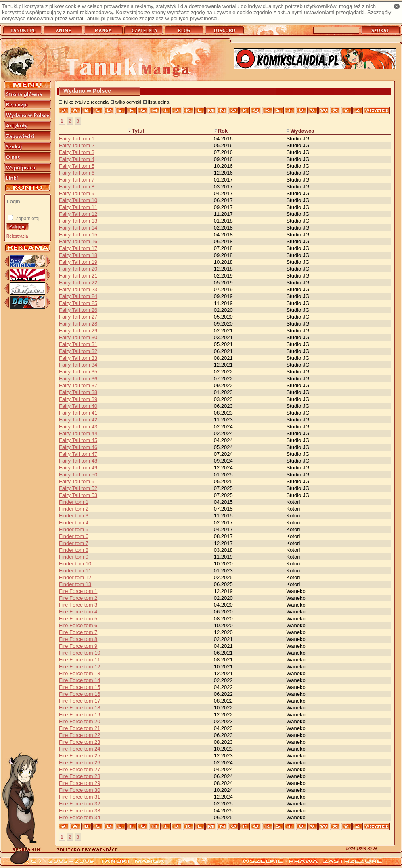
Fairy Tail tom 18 (78, 255)
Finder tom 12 (75, 577)
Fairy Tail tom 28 (78, 324)
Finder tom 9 (74, 557)
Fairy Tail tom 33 (78, 358)
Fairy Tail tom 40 (78, 406)
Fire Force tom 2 (78, 598)
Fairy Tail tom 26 (78, 310)
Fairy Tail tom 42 (78, 420)
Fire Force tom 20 (80, 721)
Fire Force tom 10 (80, 653)
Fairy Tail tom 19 (78, 262)
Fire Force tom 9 (78, 646)
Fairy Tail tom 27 (78, 317)
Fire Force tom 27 (80, 769)
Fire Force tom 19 (80, 715)
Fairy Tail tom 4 (77, 159)
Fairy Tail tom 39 (78, 399)
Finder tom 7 (74, 543)
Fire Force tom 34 (80, 817)
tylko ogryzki (128, 102)
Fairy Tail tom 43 (78, 427)
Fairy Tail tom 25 (78, 303)
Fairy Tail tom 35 (78, 372)
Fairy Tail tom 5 (77, 166)
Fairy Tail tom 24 (78, 296)
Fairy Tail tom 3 (77, 152)
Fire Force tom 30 (80, 790)
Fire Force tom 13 (80, 673)
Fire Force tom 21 (80, 728)
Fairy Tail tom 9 (77, 193)
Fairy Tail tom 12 (78, 214)
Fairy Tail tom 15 (78, 235)
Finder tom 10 (75, 564)
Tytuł (136, 131)
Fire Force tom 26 (80, 763)
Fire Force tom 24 (80, 749)
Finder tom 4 (74, 523)
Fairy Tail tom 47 (78, 454)
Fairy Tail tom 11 (78, 207)
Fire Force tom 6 (78, 625)
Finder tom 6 (74, 536)
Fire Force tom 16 (80, 694)
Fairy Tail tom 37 (78, 385)
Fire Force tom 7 (78, 632)
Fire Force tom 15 (80, 687)
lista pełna (159, 102)
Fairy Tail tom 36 (78, 379)
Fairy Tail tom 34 (78, 365)
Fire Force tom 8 (78, 639)
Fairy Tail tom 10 (78, 200)
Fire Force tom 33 (80, 811)
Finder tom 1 (74, 502)
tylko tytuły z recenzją (86, 102)
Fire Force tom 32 (80, 804)
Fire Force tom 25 (80, 756)
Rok (221, 131)
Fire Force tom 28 (80, 776)
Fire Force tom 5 (78, 619)
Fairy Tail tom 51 (78, 481)
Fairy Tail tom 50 (78, 475)
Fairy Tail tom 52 (78, 488)
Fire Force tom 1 (78, 591)
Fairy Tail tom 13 (78, 221)
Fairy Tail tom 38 (78, 392)
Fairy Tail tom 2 (77, 145)
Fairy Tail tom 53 (78, 495)
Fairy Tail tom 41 (78, 413)
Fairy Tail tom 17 (78, 248)
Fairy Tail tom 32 (78, 351)
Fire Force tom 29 (80, 783)
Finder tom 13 (75, 584)
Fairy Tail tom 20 (78, 269)
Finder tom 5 (74, 529)
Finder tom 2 (74, 509)
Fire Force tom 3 (78, 605)
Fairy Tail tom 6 (77, 173)
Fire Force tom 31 (80, 797)
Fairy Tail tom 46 (78, 447)
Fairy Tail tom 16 (78, 241)
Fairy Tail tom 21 (78, 276)
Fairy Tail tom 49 (78, 468)
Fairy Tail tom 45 (78, 440)
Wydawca (300, 131)
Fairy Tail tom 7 (77, 180)
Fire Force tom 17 (80, 701)
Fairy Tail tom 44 (78, 433)
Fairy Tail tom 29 (78, 331)
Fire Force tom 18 (80, 708)
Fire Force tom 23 (80, 742)
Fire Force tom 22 (80, 735)
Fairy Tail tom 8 (77, 187)
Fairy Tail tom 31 (78, 344)
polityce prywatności (194, 18)
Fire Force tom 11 (80, 660)
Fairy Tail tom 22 (78, 283)
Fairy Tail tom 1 (77, 139)
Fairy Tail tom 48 (78, 461)
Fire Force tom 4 (78, 612)
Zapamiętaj (27, 219)
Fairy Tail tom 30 (78, 337)
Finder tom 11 (75, 571)
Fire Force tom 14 (80, 680)
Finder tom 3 (74, 516)
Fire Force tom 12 (80, 667)
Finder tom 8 (74, 550)
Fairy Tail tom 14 (78, 228)
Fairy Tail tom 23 (78, 289)
